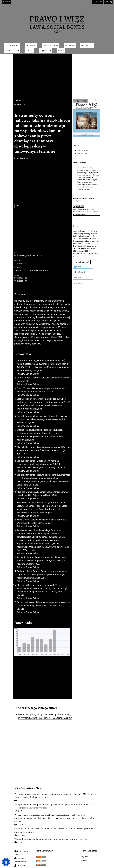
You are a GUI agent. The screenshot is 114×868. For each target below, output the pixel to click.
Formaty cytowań (82, 262)
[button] (83, 266)
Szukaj (61, 51)
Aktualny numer (50, 46)
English (84, 857)
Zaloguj (109, 2)
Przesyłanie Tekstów (21, 853)
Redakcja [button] (86, 46)
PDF (18, 206)
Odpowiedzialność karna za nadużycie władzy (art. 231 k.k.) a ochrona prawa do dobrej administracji (54, 830)
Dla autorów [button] (11, 51)
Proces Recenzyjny (20, 860)
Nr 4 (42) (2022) (21, 104)
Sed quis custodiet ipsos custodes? (53, 714)
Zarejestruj (98, 2)
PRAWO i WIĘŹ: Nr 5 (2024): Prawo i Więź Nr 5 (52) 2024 (45, 718)
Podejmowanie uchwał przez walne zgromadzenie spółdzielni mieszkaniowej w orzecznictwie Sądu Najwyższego (54, 806)
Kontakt (29, 51)
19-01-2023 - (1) (21, 281)
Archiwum (70, 46)
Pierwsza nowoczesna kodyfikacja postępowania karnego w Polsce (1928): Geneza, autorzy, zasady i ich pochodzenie (55, 796)
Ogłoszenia (45, 51)
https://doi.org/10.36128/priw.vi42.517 (30, 256)
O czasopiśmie (12, 46)
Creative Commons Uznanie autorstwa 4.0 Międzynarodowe (86, 213)
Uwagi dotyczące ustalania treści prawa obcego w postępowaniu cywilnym (51, 839)
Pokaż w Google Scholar (29, 374)
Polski (7, 2)
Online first (31, 46)
